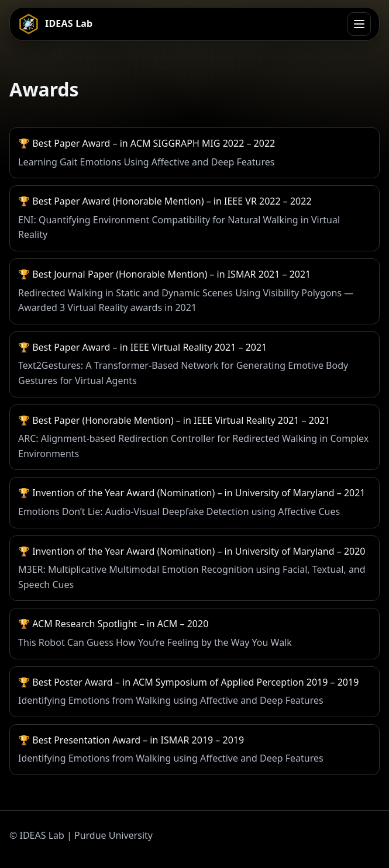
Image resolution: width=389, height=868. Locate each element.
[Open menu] (359, 24)
